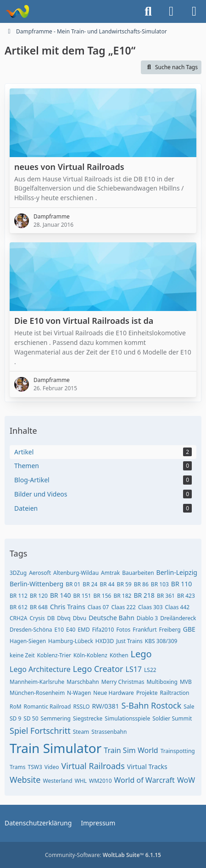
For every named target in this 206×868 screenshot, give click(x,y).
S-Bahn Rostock (152, 705)
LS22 (150, 670)
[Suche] (148, 11)
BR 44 (107, 584)
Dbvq (64, 618)
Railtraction (174, 693)
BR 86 (141, 584)
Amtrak (110, 573)
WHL (81, 781)
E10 (59, 630)
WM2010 (100, 781)
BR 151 (82, 596)
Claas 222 (123, 607)
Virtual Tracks (147, 767)
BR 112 (19, 596)
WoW (186, 780)
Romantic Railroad (47, 707)
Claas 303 (150, 607)
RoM (16, 707)
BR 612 (19, 607)
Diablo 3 (147, 618)
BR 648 (39, 607)
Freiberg (170, 630)
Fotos (123, 630)
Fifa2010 (103, 630)
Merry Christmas (123, 682)
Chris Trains (68, 607)
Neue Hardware (114, 693)
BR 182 (122, 596)
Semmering (56, 718)
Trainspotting (178, 751)
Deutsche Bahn (111, 618)
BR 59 (124, 584)
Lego (141, 654)
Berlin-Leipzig (177, 572)
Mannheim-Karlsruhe (37, 682)
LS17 (134, 669)
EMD (84, 630)
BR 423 (186, 596)
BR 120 (39, 596)
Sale (189, 707)
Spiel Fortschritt (40, 731)
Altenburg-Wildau (76, 573)
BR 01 (73, 584)
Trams (18, 767)
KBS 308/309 (161, 641)
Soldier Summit (172, 718)
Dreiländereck (178, 618)
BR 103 (160, 584)
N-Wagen (79, 693)
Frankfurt (145, 630)
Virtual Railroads (93, 766)
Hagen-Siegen (28, 641)
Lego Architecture (40, 669)
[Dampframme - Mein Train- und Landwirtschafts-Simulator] (17, 11)
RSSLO (82, 707)
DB (51, 618)
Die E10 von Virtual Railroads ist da (84, 321)
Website (25, 780)
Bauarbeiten (138, 573)
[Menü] (194, 11)
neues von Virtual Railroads (69, 167)
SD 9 (15, 718)
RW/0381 (106, 706)
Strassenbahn (109, 732)
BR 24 (90, 584)
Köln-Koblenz (90, 655)
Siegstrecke (88, 718)
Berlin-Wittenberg (36, 584)
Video (52, 767)
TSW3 (35, 767)
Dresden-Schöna (31, 630)
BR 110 (181, 584)
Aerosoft (40, 573)
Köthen (119, 655)
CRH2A (18, 618)
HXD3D (105, 641)
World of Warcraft (145, 780)
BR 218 (144, 595)
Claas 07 (98, 607)
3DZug (18, 573)
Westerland (58, 781)
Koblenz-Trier (54, 655)
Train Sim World (131, 750)
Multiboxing (162, 682)
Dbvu (80, 618)
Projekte (147, 693)
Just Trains (129, 641)
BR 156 (102, 596)
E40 (71, 630)
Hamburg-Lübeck (71, 641)
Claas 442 (178, 607)
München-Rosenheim (37, 693)
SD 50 (31, 718)
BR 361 (166, 596)
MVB (186, 682)
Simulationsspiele (127, 718)
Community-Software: (103, 855)
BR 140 (60, 595)
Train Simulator (56, 748)
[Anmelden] (171, 11)
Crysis (37, 618)
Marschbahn (83, 682)
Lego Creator (98, 669)
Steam (81, 732)
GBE (189, 629)
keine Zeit (22, 655)
